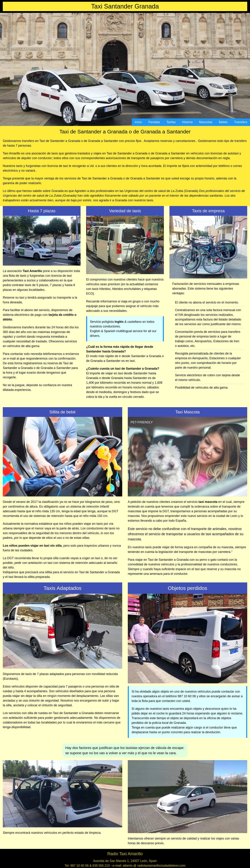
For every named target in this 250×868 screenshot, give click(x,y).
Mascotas (206, 122)
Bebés (223, 122)
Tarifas (171, 122)
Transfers (241, 122)
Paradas (154, 122)
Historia (187, 122)
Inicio (138, 122)
